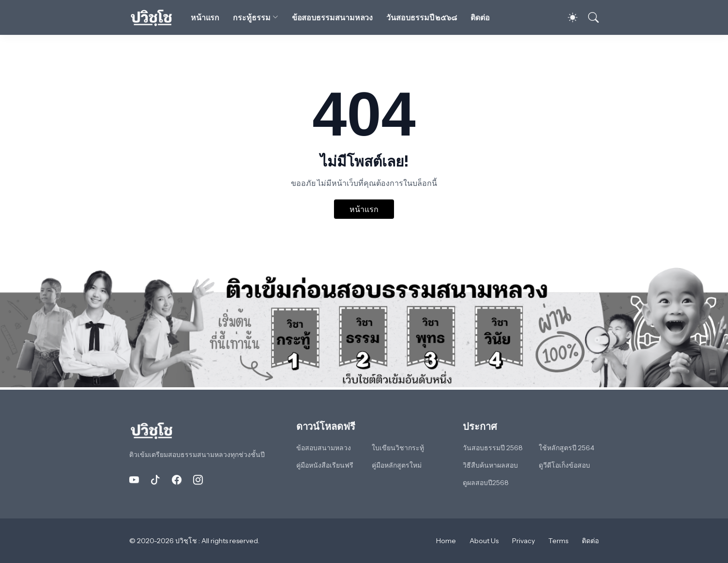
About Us (484, 541)
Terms (558, 541)
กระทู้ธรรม (251, 17)
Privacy (523, 541)
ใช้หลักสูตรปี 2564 (567, 448)
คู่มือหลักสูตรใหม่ (397, 465)
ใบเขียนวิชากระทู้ (398, 448)
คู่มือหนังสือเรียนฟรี (325, 465)
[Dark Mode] (568, 17)
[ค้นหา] (589, 17)
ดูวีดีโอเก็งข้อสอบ (564, 465)
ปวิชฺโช (187, 541)
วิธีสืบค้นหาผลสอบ (490, 465)
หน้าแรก (205, 17)
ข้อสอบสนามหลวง (324, 448)
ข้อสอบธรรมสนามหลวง (333, 17)
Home (446, 541)
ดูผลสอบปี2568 (486, 483)
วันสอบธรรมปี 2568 (493, 448)
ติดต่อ (480, 17)
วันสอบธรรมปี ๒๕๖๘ (422, 17)
